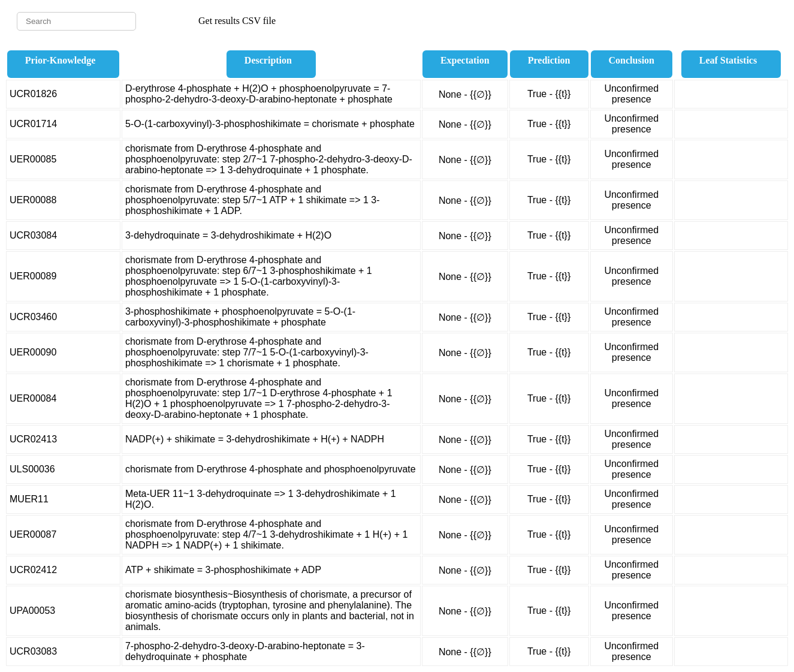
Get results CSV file (237, 21)
